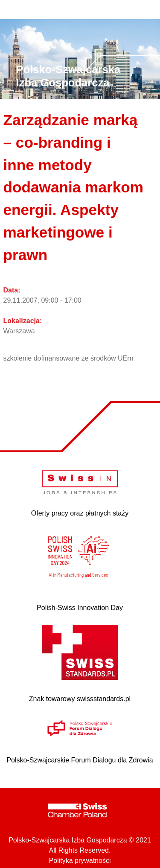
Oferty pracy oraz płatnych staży (80, 513)
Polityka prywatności (80, 861)
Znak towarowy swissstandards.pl (80, 699)
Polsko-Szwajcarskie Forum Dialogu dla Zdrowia (80, 760)
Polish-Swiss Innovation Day (80, 608)
